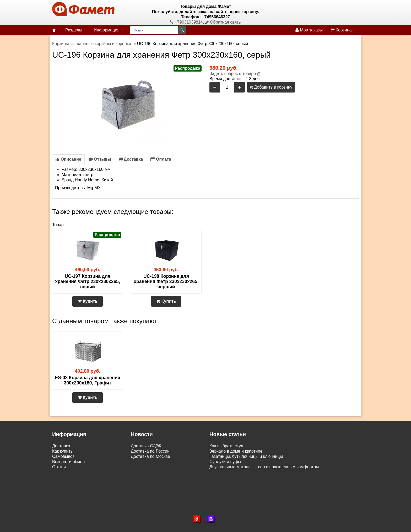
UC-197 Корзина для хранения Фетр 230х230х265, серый (87, 281)
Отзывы (100, 159)
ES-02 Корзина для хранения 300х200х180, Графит (87, 380)
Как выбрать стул (226, 446)
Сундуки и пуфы (225, 462)
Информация (109, 30)
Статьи (59, 467)
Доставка (131, 159)
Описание (68, 159)
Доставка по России (150, 451)
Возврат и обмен (68, 462)
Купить (87, 301)
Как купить (62, 451)
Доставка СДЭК (146, 446)
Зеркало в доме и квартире (236, 451)
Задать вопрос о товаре (233, 74)
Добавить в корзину (271, 87)
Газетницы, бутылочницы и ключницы (246, 456)
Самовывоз (63, 456)
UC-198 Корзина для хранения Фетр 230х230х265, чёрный (166, 281)
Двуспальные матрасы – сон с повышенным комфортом (264, 467)
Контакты (61, 472)
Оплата (161, 159)
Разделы (76, 30)
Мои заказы (309, 30)
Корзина (343, 30)
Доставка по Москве (150, 456)
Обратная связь (223, 22)
